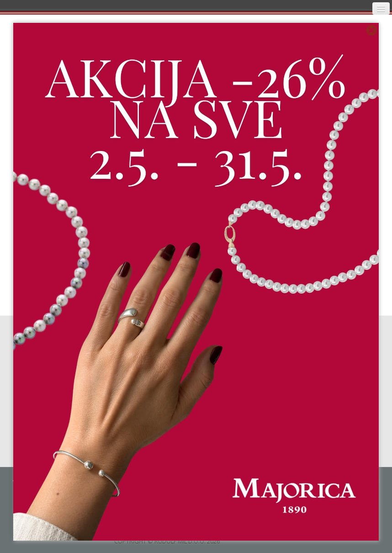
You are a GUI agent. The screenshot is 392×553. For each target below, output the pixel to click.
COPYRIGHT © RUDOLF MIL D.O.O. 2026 (167, 541)
